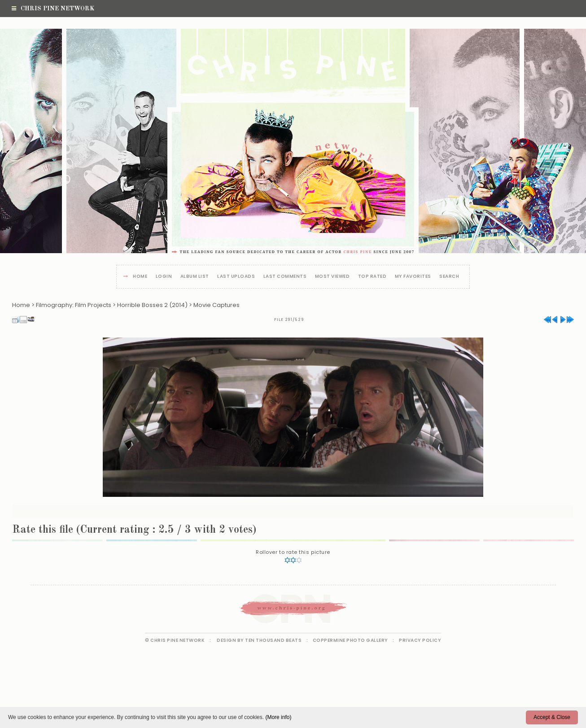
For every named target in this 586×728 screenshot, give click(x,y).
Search (449, 277)
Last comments (285, 277)
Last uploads (236, 277)
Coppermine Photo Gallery (350, 640)
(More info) (278, 717)
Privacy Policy (420, 640)
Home (140, 277)
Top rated (372, 277)
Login (164, 277)
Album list (195, 277)
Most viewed (332, 277)
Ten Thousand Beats (273, 640)
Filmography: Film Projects (74, 305)
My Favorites (413, 277)
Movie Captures (216, 305)
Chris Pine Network (53, 9)
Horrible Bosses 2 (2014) (152, 305)
